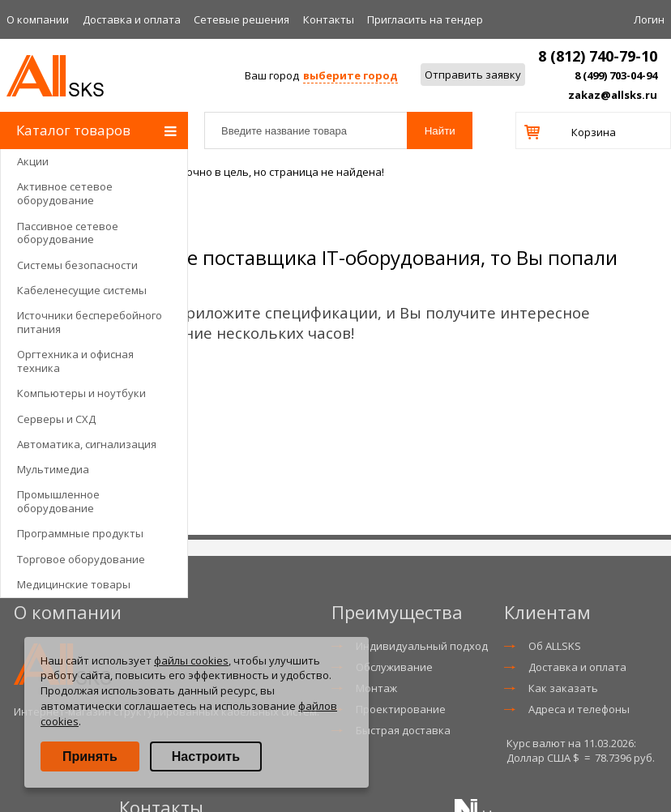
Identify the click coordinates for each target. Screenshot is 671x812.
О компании (38, 19)
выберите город (350, 75)
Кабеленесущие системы (82, 290)
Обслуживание (394, 667)
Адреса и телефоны (579, 709)
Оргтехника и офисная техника (75, 361)
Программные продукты (80, 533)
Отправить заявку (473, 75)
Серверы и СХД (56, 419)
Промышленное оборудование (58, 501)
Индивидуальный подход (422, 646)
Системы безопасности (77, 265)
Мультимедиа (53, 469)
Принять (90, 756)
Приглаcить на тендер (425, 19)
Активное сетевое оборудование (65, 193)
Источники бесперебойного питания (90, 322)
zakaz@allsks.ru (613, 95)
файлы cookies (191, 660)
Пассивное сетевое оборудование (68, 233)
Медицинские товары (74, 584)
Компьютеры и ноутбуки (81, 393)
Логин (649, 19)
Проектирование (401, 709)
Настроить (206, 756)
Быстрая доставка (403, 730)
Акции (33, 161)
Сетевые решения (241, 19)
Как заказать (563, 688)
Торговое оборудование (81, 559)
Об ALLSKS (555, 646)
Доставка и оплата (132, 19)
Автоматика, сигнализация (87, 444)
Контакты (329, 19)
